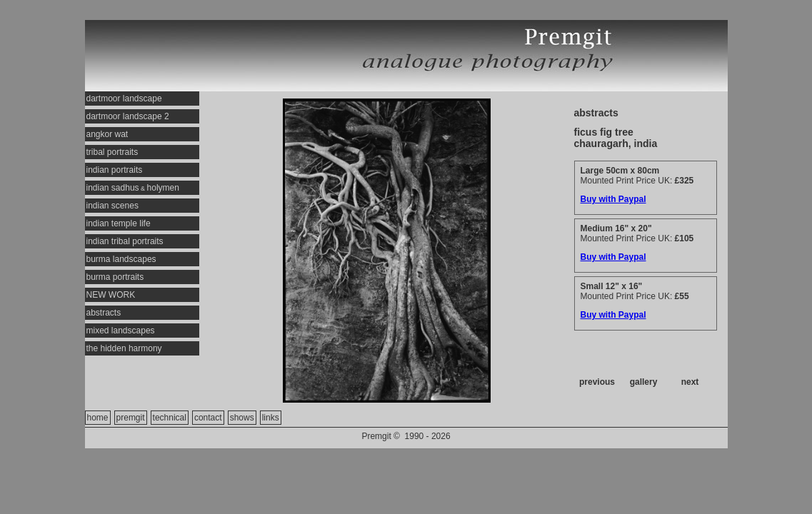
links (271, 418)
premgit (131, 418)
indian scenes (112, 206)
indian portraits (115, 170)
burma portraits (115, 277)
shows (242, 418)
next (690, 382)
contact (208, 418)
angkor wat (107, 134)
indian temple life (119, 223)
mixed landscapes (121, 331)
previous (597, 382)
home (98, 418)
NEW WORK (111, 295)
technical (170, 418)
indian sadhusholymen (133, 188)
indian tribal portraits (125, 241)
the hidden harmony (124, 348)
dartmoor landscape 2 (128, 116)
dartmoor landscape (124, 99)
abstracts (104, 313)
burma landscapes (121, 259)
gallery (644, 382)
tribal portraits (112, 152)
